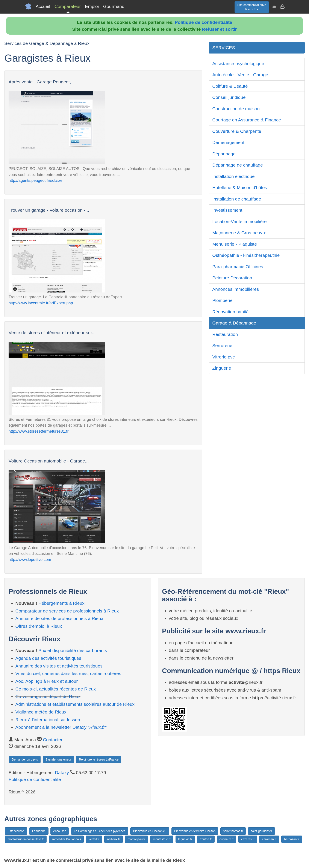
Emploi (92, 6)
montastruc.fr (162, 839)
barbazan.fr (292, 839)
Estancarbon (16, 831)
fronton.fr (206, 839)
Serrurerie (222, 345)
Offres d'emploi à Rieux (39, 626)
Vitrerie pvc (223, 357)
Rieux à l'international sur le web (48, 720)
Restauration (225, 334)
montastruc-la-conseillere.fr (26, 839)
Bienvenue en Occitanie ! (150, 831)
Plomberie (222, 300)
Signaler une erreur (58, 759)
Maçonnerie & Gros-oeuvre (239, 233)
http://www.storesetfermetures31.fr (39, 431)
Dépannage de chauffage (238, 165)
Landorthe (39, 831)
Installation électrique (233, 176)
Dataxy (62, 772)
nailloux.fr (114, 839)
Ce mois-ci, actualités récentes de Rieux (56, 689)
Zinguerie (222, 368)
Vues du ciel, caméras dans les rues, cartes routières (68, 673)
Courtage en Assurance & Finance (247, 120)
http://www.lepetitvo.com (30, 560)
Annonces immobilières (236, 289)
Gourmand (114, 6)
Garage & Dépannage (234, 323)
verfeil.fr (94, 839)
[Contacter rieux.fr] (282, 6)
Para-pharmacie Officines (238, 267)
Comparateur (68, 6)
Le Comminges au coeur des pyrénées (100, 831)
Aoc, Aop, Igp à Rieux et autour (47, 681)
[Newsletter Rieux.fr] (274, 6)
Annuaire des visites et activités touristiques (59, 666)
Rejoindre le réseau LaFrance (99, 759)
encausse (60, 831)
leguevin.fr (185, 839)
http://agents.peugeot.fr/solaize (36, 180)
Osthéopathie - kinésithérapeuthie (246, 255)
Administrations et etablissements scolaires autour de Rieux (75, 704)
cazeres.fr (248, 839)
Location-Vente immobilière (239, 221)
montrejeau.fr (136, 839)
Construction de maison (236, 109)
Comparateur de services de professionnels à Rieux (67, 611)
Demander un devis (25, 759)
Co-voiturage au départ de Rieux (48, 696)
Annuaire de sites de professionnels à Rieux (59, 618)
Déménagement (228, 142)
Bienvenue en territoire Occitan (195, 831)
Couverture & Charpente (237, 131)
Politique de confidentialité (204, 22)
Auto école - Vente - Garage (240, 75)
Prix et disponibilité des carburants (73, 650)
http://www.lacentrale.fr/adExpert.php (41, 303)
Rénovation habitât (231, 312)
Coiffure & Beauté (230, 86)
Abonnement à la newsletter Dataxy (61, 727)
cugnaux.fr (226, 839)
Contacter (53, 740)
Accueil (43, 6)
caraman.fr (269, 839)
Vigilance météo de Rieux (41, 712)
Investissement (227, 210)
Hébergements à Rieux (61, 603)
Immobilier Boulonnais (66, 839)
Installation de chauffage (237, 199)
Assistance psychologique (238, 64)
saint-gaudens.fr (261, 831)
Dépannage (224, 154)
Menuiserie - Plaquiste (235, 244)
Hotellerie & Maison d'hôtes (240, 188)
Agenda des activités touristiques (48, 658)
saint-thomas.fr (233, 831)
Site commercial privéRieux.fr (252, 7)
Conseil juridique (229, 97)
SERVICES (224, 48)
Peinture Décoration (232, 278)
